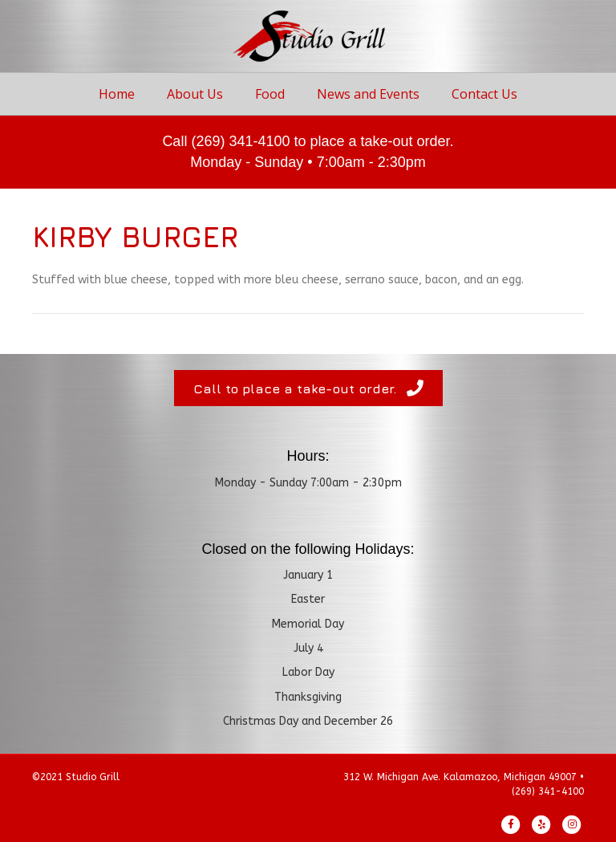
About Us (195, 94)
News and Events (368, 94)
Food (270, 94)
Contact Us (484, 94)
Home (117, 94)
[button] (308, 388)
